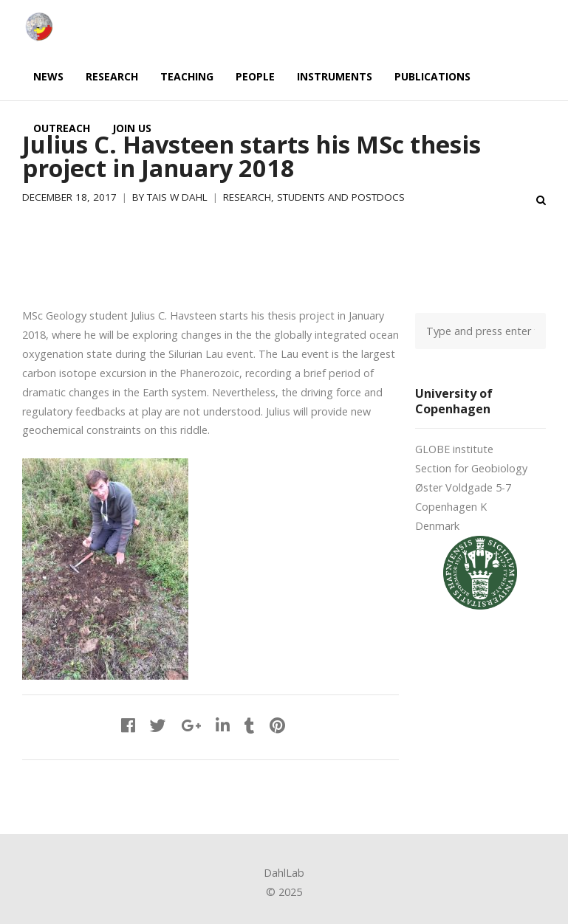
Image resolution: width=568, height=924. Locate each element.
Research (247, 197)
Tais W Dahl (177, 197)
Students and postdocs (341, 197)
